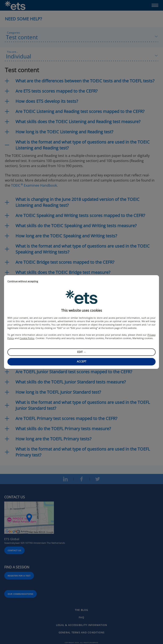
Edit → (82, 352)
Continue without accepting (23, 281)
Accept (82, 361)
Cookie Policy (27, 338)
